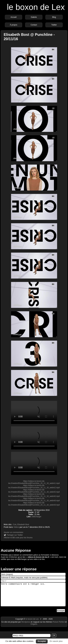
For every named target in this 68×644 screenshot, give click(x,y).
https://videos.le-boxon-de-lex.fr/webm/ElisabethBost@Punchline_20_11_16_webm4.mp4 (34, 438)
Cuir (15, 524)
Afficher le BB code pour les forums (18, 538)
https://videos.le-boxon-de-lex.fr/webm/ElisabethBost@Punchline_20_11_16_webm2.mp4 (34, 487)
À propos (14, 25)
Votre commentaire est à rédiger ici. (33, 597)
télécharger (37, 517)
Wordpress (26, 627)
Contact (34, 25)
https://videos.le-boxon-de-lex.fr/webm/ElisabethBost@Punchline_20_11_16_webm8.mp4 (34, 499)
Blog (54, 17)
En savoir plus (56, 641)
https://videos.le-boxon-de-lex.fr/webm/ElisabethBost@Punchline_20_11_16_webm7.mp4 (34, 463)
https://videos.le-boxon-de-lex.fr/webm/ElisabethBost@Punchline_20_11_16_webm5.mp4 (34, 491)
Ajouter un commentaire (13, 532)
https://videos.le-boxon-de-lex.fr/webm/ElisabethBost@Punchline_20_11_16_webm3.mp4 (34, 412)
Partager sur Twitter (15, 535)
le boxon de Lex (36, 7)
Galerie (34, 17)
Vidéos (16, 527)
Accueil (14, 17)
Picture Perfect (59, 627)
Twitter (54, 25)
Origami (34, 629)
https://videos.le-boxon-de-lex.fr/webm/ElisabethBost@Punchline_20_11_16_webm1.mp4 (34, 482)
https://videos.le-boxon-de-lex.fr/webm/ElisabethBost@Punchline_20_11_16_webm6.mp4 (34, 495)
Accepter (42, 641)
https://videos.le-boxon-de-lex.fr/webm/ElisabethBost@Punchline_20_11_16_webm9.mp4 (34, 504)
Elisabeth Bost (23, 524)
